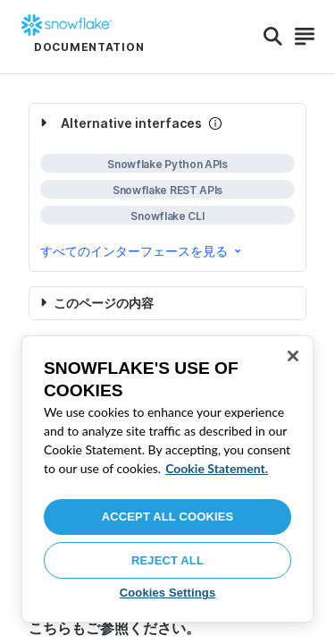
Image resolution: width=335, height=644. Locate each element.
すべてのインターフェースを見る (142, 251)
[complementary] (167, 187)
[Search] (273, 37)
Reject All (167, 560)
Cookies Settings (168, 593)
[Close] (293, 356)
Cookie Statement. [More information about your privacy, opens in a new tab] (217, 468)
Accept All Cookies (168, 517)
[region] (167, 479)
